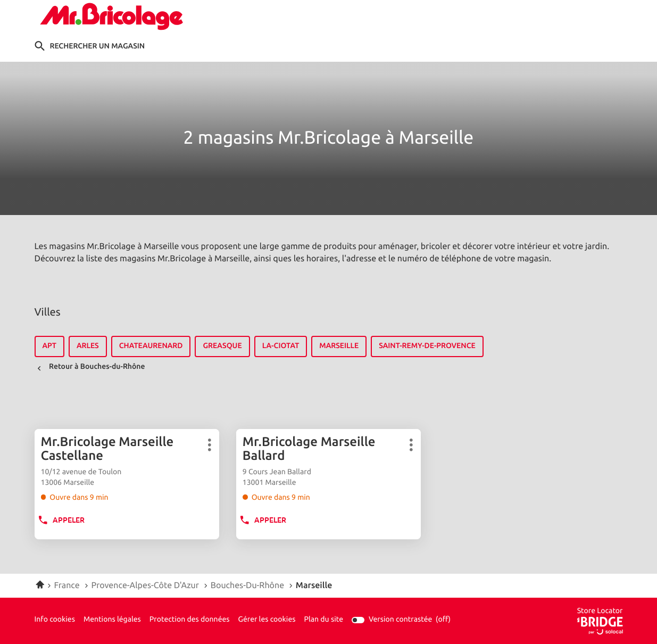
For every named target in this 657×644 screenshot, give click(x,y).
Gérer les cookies (267, 620)
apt (49, 346)
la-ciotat (281, 346)
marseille (339, 346)
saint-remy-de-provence (427, 346)
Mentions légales (112, 620)
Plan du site (323, 620)
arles (88, 346)
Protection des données (190, 620)
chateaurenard (151, 346)
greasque (222, 346)
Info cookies (55, 620)
